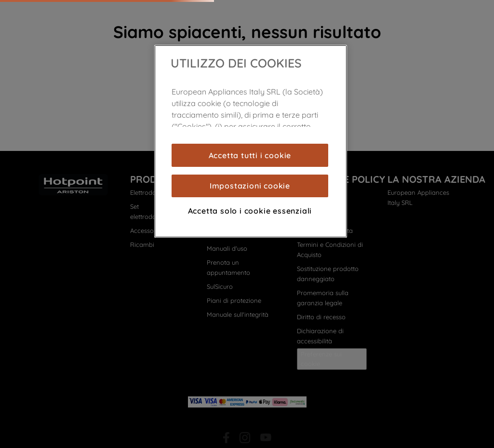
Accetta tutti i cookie (250, 155)
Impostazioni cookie (250, 186)
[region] (251, 141)
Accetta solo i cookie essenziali (250, 211)
